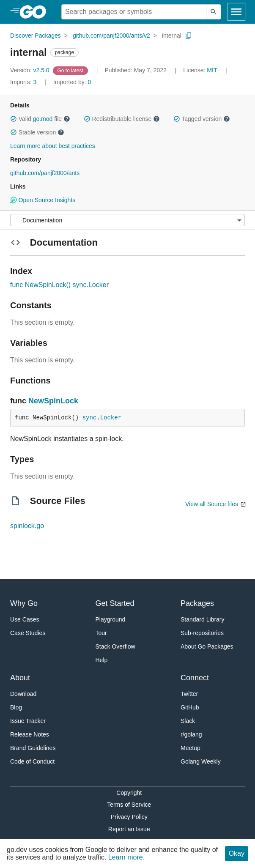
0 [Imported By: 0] (72, 82)
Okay (237, 853)
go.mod (43, 119)
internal (172, 36)
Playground (111, 619)
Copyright (129, 793)
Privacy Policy (129, 817)
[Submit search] (214, 12)
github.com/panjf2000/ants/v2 (111, 36)
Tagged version (202, 119)
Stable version (37, 132)
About (20, 678)
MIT (212, 70)
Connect (195, 678)
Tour (101, 633)
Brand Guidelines (33, 748)
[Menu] (127, 220)
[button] (14, 119)
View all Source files (212, 504)
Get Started (115, 603)
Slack (188, 721)
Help (102, 660)
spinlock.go (27, 526)
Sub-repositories (202, 633)
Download (23, 694)
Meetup (191, 748)
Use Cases (25, 619)
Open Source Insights (43, 200)
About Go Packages (207, 646)
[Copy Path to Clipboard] (189, 36)
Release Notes (30, 734)
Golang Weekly (201, 761)
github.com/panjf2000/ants (45, 173)
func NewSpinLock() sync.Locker (59, 285)
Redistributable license (122, 119)
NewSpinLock (53, 401)
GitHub (190, 707)
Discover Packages (36, 36)
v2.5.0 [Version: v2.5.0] (31, 70)
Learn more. (126, 857)
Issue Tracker (28, 721)
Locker (111, 418)
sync (90, 418)
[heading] (36, 12)
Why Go (24, 603)
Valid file (40, 119)
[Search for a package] (134, 12)
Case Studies (28, 633)
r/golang (191, 734)
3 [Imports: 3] (24, 82)
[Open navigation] (236, 12)
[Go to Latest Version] (71, 70)
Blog (16, 707)
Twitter (189, 694)
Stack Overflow (115, 646)
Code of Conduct (32, 761)
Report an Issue (129, 829)
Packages (197, 603)
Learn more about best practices (53, 146)
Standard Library (203, 619)
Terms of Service (129, 805)
